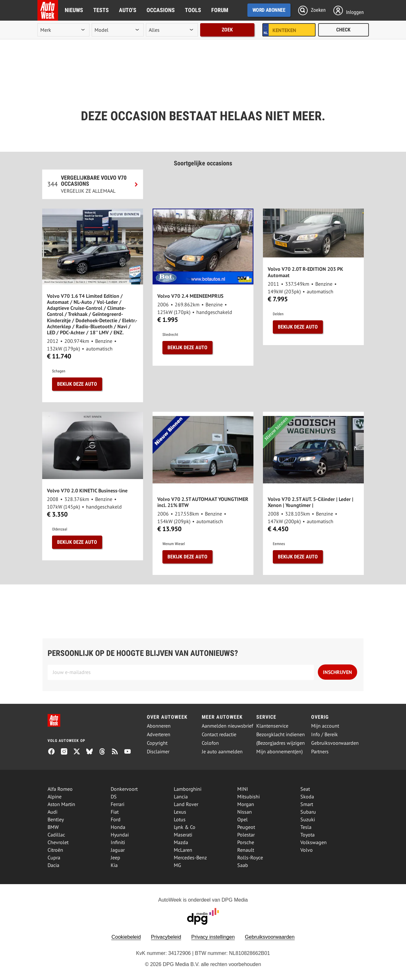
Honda (118, 827)
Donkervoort (124, 789)
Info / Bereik (324, 734)
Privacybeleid (166, 937)
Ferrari (118, 804)
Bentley (56, 819)
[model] (118, 30)
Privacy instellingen (213, 937)
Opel (242, 819)
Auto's (128, 10)
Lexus (180, 812)
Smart (307, 804)
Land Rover (186, 804)
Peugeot (246, 827)
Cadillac (56, 835)
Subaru (308, 812)
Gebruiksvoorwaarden (335, 743)
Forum (220, 10)
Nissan (245, 812)
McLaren (183, 850)
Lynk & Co (185, 827)
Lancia (181, 797)
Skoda (307, 797)
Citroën (55, 850)
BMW (53, 827)
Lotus (180, 819)
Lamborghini (188, 789)
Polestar (246, 835)
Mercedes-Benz (190, 857)
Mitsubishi (249, 797)
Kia (114, 865)
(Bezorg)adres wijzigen (281, 743)
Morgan (246, 804)
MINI (243, 789)
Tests (101, 10)
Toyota (308, 835)
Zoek (227, 30)
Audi (52, 812)
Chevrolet (58, 842)
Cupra (54, 857)
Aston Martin (61, 804)
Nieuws (74, 10)
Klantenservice (272, 726)
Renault (246, 850)
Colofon (210, 743)
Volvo (307, 850)
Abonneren (159, 726)
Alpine (55, 797)
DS (114, 797)
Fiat (115, 812)
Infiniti (118, 842)
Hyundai (120, 835)
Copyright (157, 743)
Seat (305, 789)
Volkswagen (314, 842)
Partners (320, 752)
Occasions (161, 10)
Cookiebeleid (126, 937)
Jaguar (118, 850)
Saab (243, 865)
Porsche (246, 842)
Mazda (181, 842)
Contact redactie (219, 734)
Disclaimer (158, 752)
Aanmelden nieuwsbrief (227, 726)
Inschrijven (337, 672)
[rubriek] (172, 30)
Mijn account (325, 726)
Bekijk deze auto (77, 384)
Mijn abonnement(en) (279, 752)
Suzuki (308, 819)
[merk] (63, 30)
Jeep (115, 857)
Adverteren (159, 734)
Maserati (183, 835)
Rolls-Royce (250, 857)
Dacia (53, 865)
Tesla (306, 827)
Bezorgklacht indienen (281, 734)
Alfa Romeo (60, 789)
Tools (193, 10)
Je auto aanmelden (222, 752)
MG (177, 865)
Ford (116, 819)
